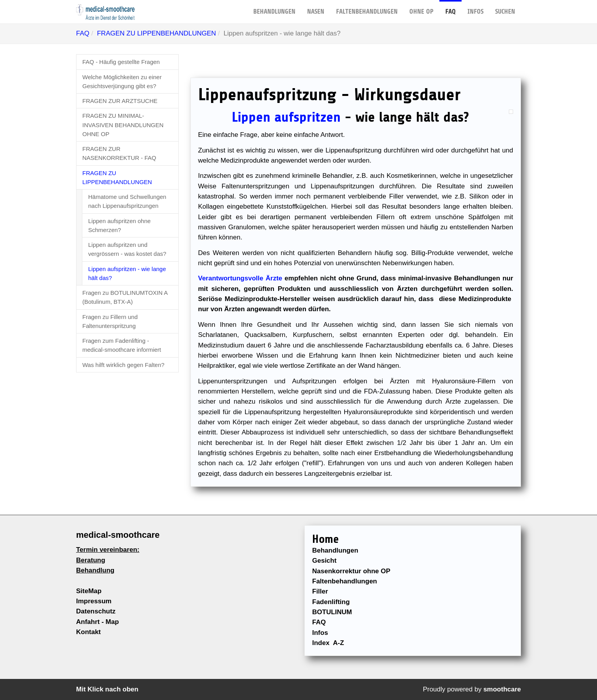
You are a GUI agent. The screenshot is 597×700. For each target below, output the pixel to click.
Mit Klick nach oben (107, 689)
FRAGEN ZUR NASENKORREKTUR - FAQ (119, 153)
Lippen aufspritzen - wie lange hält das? (127, 273)
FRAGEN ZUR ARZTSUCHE (120, 101)
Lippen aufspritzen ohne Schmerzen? (119, 225)
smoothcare (502, 689)
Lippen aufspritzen (286, 117)
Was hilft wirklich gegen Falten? (123, 365)
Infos (475, 8)
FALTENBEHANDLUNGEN (367, 8)
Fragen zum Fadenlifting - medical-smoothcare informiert (122, 345)
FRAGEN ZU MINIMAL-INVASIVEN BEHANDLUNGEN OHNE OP (123, 125)
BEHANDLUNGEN (274, 8)
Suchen (505, 8)
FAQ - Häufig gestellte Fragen (121, 62)
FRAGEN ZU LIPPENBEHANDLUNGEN (156, 33)
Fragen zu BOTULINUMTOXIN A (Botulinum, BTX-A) (125, 297)
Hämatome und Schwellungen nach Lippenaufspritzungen (127, 201)
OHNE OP (421, 8)
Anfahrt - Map (98, 622)
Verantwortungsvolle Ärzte (240, 278)
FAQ (450, 8)
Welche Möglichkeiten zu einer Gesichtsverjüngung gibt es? (122, 82)
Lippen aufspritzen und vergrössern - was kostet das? (127, 249)
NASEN (316, 8)
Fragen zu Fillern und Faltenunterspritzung (110, 321)
